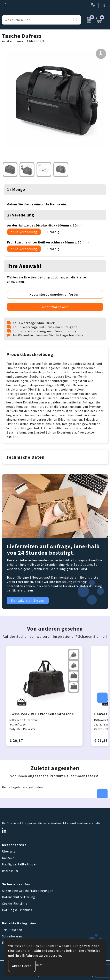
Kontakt (8, 858)
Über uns (9, 851)
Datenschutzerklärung (19, 897)
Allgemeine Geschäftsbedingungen (28, 891)
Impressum (10, 871)
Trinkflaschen (12, 930)
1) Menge (16, 189)
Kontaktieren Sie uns (28, 600)
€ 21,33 (101, 741)
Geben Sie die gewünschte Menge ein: (37, 204)
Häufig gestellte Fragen (20, 864)
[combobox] (37, 20)
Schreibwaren (12, 936)
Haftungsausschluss (17, 910)
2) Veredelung (21, 215)
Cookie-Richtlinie (15, 904)
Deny (40, 965)
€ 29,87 (16, 741)
